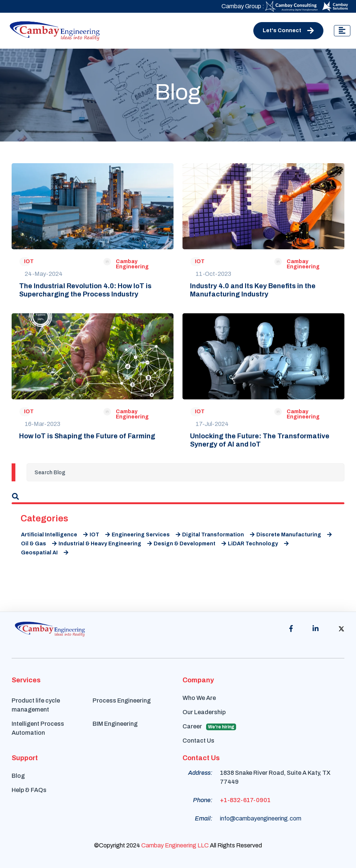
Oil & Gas (39, 544)
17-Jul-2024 (212, 424)
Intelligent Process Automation (38, 728)
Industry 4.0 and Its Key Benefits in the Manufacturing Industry (253, 290)
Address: (200, 773)
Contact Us (198, 741)
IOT (29, 261)
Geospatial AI (45, 553)
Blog (18, 776)
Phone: (203, 800)
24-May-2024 (44, 274)
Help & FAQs (29, 790)
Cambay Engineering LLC (175, 845)
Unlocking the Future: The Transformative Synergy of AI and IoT (260, 440)
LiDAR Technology (258, 544)
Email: (204, 818)
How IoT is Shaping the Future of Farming (87, 436)
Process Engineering (122, 701)
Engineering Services (146, 535)
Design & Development (190, 544)
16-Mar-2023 (43, 424)
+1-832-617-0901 (245, 800)
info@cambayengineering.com (261, 818)
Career (209, 727)
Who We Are (199, 698)
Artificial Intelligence (54, 535)
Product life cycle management (36, 705)
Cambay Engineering (132, 264)
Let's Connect (288, 31)
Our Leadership (204, 712)
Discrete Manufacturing (294, 535)
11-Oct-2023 (213, 274)
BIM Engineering (115, 724)
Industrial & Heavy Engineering (105, 544)
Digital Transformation (218, 535)
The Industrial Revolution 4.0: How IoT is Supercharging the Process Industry (85, 290)
